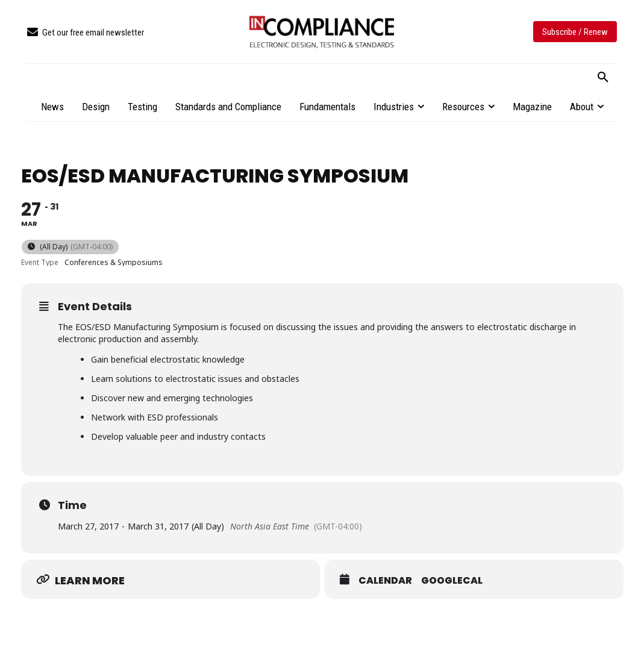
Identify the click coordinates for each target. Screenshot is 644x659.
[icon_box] (86, 33)
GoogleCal (452, 581)
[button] (603, 78)
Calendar (385, 581)
